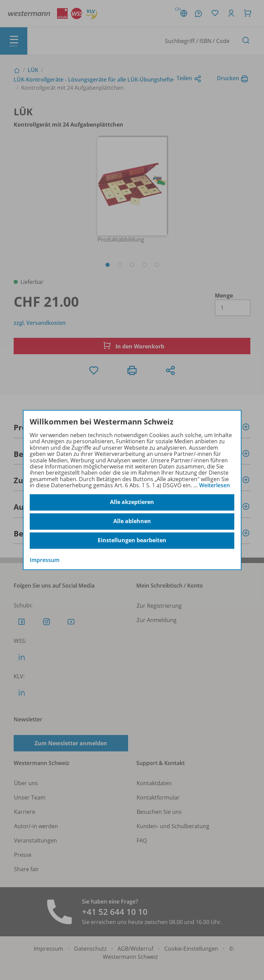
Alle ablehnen (132, 521)
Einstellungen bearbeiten (132, 541)
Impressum (45, 560)
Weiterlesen (214, 485)
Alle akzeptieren (132, 502)
